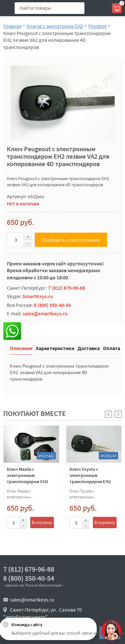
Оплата (112, 348)
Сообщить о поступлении (71, 240)
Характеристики (55, 348)
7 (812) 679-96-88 (67, 288)
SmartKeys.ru (38, 296)
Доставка (89, 348)
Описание (21, 348)
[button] (118, 414)
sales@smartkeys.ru (45, 313)
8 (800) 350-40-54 (52, 305)
